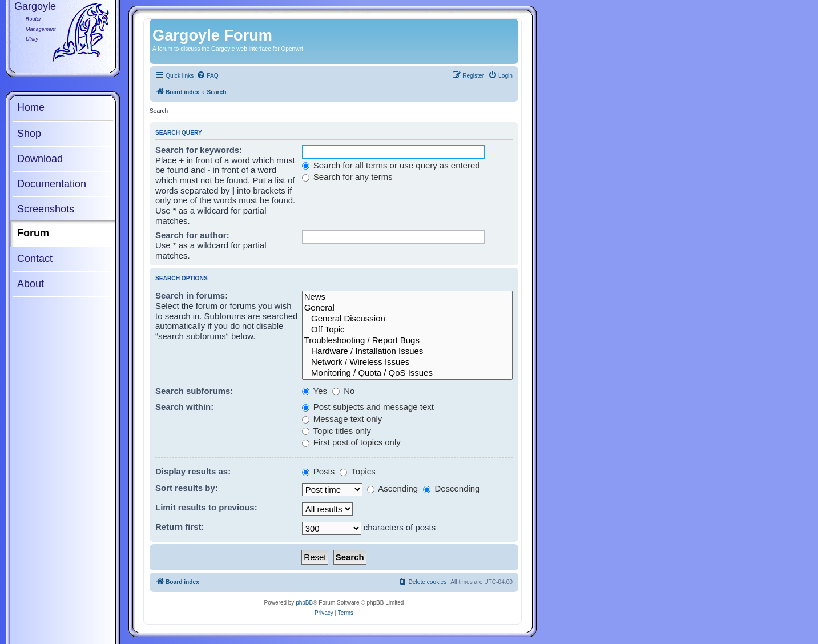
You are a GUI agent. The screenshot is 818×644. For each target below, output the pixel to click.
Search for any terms (347, 177)
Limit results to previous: (206, 507)
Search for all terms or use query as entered (391, 165)
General (407, 308)
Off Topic (407, 330)
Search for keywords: (199, 150)
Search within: (184, 407)
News (407, 297)
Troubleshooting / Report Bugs (407, 341)
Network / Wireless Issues (407, 362)
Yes (315, 391)
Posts (319, 471)
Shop (29, 134)
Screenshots (46, 209)
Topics (357, 471)
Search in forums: (192, 295)
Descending (451, 488)
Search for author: (192, 235)
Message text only (342, 419)
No (343, 391)
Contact (35, 259)
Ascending (392, 488)
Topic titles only (337, 431)
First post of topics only (351, 442)
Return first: (180, 527)
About (31, 284)
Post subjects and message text (368, 407)
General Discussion (407, 319)
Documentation (52, 184)
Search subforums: (194, 391)
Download (40, 159)
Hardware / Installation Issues (407, 351)
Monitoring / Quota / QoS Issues (407, 373)
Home (31, 107)
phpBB (304, 603)
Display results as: (193, 471)
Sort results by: (187, 488)
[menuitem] (207, 76)
